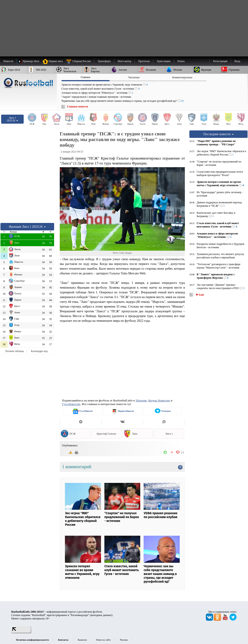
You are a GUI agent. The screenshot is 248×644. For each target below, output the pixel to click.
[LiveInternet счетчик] (21, 632)
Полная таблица (15, 351)
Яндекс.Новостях (159, 400)
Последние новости (218, 134)
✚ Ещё (199, 295)
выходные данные (101, 615)
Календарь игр (39, 351)
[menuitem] (80, 61)
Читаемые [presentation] (134, 77)
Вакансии (82, 640)
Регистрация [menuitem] (220, 61)
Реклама (124, 640)
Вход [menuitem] (237, 61)
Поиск (181, 61)
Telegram (141, 400)
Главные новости (77, 107)
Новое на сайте (103, 640)
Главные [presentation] (86, 77)
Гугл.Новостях (71, 404)
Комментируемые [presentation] (182, 77)
